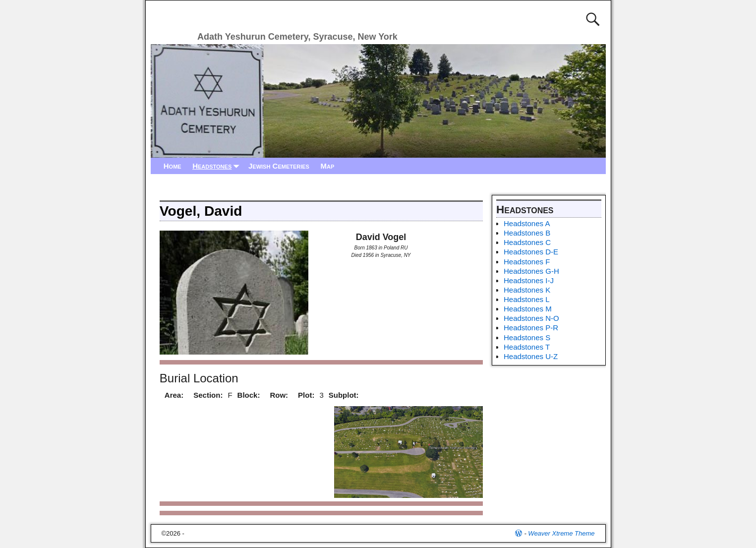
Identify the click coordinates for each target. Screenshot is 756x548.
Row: (279, 395)
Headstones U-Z (531, 356)
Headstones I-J (529, 280)
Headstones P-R (531, 328)
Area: (174, 395)
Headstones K (527, 290)
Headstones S (527, 337)
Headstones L (527, 299)
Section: (208, 395)
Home (173, 166)
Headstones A (527, 223)
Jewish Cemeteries (279, 166)
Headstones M (528, 309)
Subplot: (344, 395)
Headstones (218, 166)
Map (327, 166)
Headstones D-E (531, 252)
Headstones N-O (531, 318)
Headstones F (527, 262)
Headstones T (527, 347)
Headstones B (527, 233)
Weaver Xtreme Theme (561, 533)
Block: (249, 395)
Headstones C (527, 242)
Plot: (306, 395)
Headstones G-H (531, 271)
